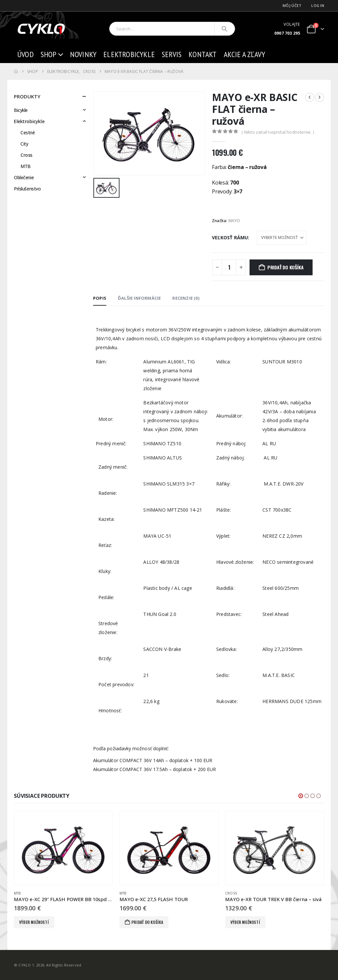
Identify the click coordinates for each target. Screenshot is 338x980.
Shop (49, 54)
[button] (301, 796)
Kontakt (203, 54)
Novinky (83, 54)
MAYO (234, 221)
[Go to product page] (63, 848)
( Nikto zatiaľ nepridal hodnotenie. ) (278, 132)
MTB (26, 166)
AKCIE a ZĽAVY (245, 54)
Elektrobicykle (129, 54)
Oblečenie (24, 177)
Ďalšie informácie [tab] (139, 298)
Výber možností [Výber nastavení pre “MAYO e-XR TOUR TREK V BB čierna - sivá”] (245, 922)
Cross (26, 155)
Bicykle (21, 110)
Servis (172, 54)
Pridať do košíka (286, 267)
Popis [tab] (100, 298)
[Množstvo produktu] (229, 267)
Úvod (25, 54)
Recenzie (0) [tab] (186, 298)
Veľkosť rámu (230, 237)
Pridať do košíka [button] (147, 922)
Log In (318, 5)
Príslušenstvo (27, 189)
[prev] (310, 97)
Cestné (28, 133)
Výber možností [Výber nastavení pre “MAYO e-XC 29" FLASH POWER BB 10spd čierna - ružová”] (34, 922)
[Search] (225, 29)
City (24, 144)
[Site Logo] (42, 29)
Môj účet (292, 5)
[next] (320, 97)
